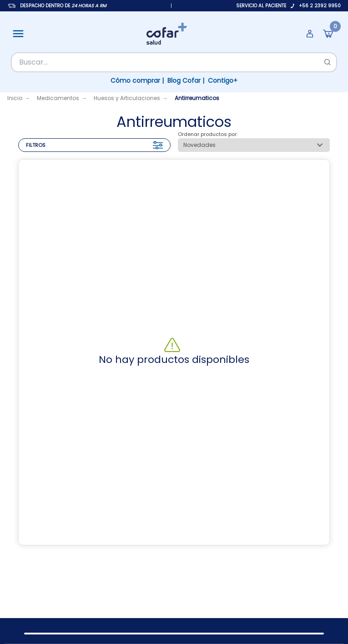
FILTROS (94, 145)
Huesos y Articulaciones (127, 98)
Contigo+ (223, 80)
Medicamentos (58, 98)
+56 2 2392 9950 (320, 6)
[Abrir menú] (18, 34)
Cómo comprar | (137, 80)
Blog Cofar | (186, 80)
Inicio (15, 98)
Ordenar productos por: (208, 134)
